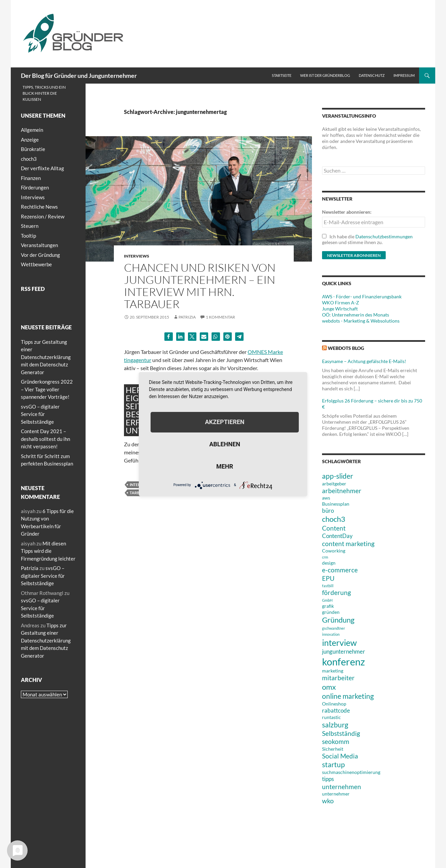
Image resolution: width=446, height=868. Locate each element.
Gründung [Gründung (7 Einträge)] (338, 620)
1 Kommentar (220, 317)
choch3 (29, 159)
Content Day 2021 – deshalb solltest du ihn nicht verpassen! (45, 439)
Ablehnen (225, 444)
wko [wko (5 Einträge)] (328, 801)
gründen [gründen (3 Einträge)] (331, 612)
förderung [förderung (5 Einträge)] (337, 592)
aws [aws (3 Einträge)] (326, 498)
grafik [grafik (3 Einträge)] (328, 606)
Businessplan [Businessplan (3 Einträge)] (336, 504)
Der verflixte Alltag (42, 168)
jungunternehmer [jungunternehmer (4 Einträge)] (344, 651)
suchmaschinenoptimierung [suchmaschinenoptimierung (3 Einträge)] (351, 772)
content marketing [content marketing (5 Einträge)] (348, 544)
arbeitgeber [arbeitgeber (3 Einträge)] (334, 484)
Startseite (282, 75)
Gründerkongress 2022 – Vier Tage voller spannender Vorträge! (47, 389)
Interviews (137, 256)
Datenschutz (372, 75)
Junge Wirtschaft (340, 309)
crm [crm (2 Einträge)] (325, 557)
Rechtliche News (39, 207)
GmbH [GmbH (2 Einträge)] (327, 600)
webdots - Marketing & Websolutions (361, 321)
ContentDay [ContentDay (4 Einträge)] (337, 536)
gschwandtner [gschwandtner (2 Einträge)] (333, 628)
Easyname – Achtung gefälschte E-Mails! (364, 361)
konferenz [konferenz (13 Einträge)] (343, 662)
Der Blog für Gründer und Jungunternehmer (79, 76)
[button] (169, 337)
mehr (225, 466)
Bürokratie (33, 149)
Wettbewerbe (36, 264)
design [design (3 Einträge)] (329, 563)
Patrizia (187, 317)
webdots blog (346, 348)
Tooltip (28, 236)
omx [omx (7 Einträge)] (329, 687)
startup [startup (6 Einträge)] (333, 764)
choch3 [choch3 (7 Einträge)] (334, 519)
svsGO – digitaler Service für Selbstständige (40, 414)
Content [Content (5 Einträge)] (334, 528)
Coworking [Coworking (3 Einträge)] (334, 551)
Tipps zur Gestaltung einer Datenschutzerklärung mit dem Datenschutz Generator (46, 357)
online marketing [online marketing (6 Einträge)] (348, 696)
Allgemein (32, 130)
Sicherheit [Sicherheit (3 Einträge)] (333, 749)
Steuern (30, 226)
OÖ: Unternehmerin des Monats (356, 315)
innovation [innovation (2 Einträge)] (331, 634)
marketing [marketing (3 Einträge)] (333, 671)
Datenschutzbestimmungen (384, 236)
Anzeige (30, 140)
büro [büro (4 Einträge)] (328, 511)
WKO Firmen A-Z (341, 303)
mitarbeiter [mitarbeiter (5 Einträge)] (338, 678)
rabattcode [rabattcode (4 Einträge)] (336, 710)
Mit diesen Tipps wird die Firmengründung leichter (48, 551)
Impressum (404, 75)
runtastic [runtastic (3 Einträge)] (331, 717)
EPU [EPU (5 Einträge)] (328, 578)
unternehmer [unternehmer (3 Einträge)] (336, 794)
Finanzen (31, 178)
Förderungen (35, 187)
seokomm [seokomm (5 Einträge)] (336, 741)
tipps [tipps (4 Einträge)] (328, 779)
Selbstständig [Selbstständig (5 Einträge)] (341, 733)
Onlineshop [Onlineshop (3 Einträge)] (334, 704)
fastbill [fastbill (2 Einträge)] (328, 586)
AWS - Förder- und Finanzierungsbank (362, 296)
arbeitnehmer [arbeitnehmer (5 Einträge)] (342, 491)
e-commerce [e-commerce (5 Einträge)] (340, 570)
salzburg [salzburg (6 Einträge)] (335, 725)
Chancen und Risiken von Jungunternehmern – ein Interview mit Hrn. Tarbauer (200, 286)
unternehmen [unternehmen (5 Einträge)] (342, 787)
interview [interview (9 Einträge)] (339, 642)
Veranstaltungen (39, 245)
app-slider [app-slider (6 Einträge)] (338, 476)
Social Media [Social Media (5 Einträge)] (340, 756)
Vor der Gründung (40, 255)
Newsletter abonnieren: (347, 212)
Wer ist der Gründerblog (325, 75)
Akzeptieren (225, 422)
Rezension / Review (43, 216)
